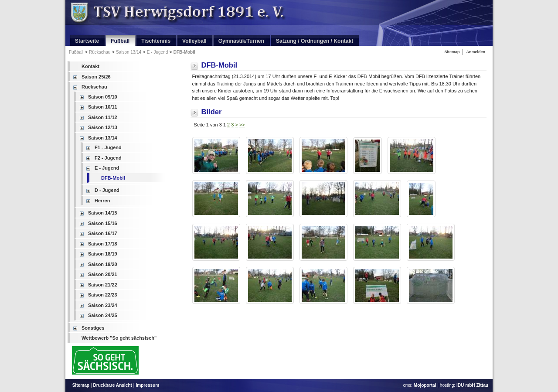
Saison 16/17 (103, 233)
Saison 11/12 (103, 117)
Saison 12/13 (103, 127)
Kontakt (90, 66)
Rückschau (100, 52)
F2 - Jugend (108, 158)
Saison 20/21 (103, 274)
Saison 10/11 (103, 107)
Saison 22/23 (103, 295)
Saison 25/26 (96, 77)
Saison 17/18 (103, 244)
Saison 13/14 (129, 52)
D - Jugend (107, 190)
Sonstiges (93, 328)
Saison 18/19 (103, 254)
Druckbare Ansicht (112, 385)
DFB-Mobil (184, 52)
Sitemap (452, 52)
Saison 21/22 (103, 285)
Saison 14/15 (103, 213)
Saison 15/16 (103, 223)
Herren (102, 201)
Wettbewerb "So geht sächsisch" (119, 338)
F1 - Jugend (108, 147)
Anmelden (476, 52)
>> (242, 125)
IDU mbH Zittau (472, 385)
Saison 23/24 (103, 305)
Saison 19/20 (103, 264)
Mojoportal (425, 385)
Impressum (147, 385)
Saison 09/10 (103, 97)
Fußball (76, 52)
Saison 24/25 (103, 315)
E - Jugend (157, 52)
